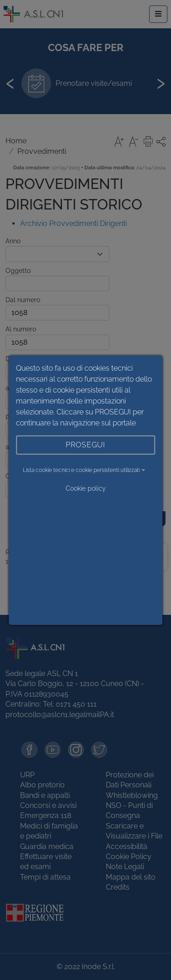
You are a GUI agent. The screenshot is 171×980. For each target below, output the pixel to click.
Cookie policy (86, 488)
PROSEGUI (85, 445)
